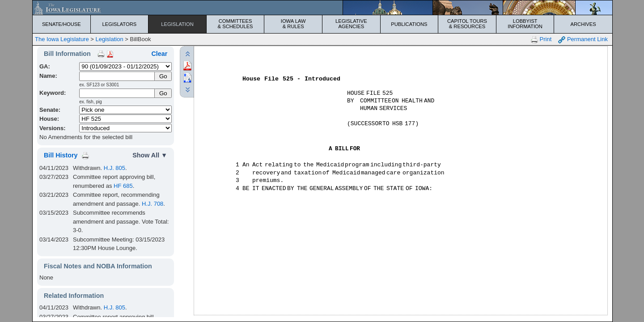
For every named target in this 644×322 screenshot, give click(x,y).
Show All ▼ (150, 155)
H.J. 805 (114, 168)
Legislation (177, 24)
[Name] (117, 76)
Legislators (120, 24)
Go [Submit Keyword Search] (163, 93)
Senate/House (61, 24)
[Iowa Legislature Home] (322, 8)
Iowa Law (293, 24)
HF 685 (123, 186)
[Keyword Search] (117, 93)
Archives (583, 24)
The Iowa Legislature (62, 39)
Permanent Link (583, 40)
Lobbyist (525, 24)
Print (541, 40)
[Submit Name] (163, 76)
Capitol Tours (467, 24)
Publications (409, 24)
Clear (159, 54)
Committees (235, 24)
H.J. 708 (153, 204)
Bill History (61, 155)
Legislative (351, 24)
